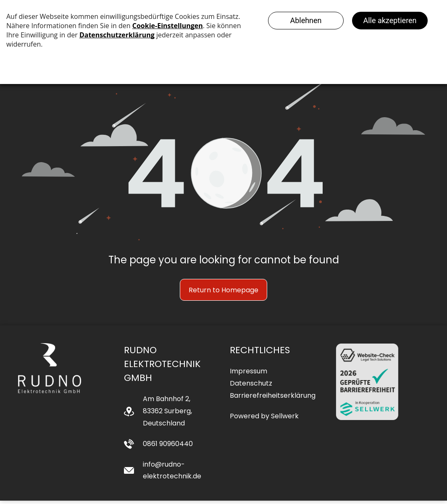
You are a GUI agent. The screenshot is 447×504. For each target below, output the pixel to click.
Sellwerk (285, 419)
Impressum (248, 375)
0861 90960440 (168, 447)
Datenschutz (251, 387)
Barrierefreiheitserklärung (273, 399)
